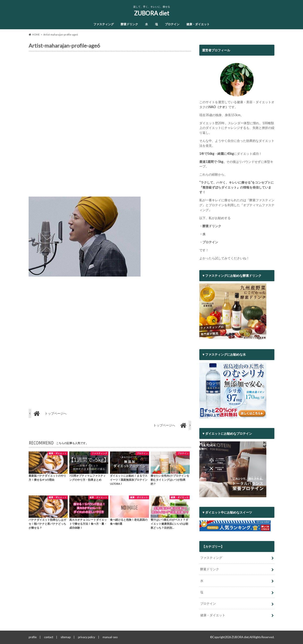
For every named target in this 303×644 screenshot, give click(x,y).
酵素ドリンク (129, 24)
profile (33, 637)
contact (49, 637)
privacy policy (87, 637)
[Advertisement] (110, 126)
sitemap (66, 637)
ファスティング (104, 24)
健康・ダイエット (198, 24)
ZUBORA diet (152, 13)
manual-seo (110, 637)
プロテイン (172, 24)
